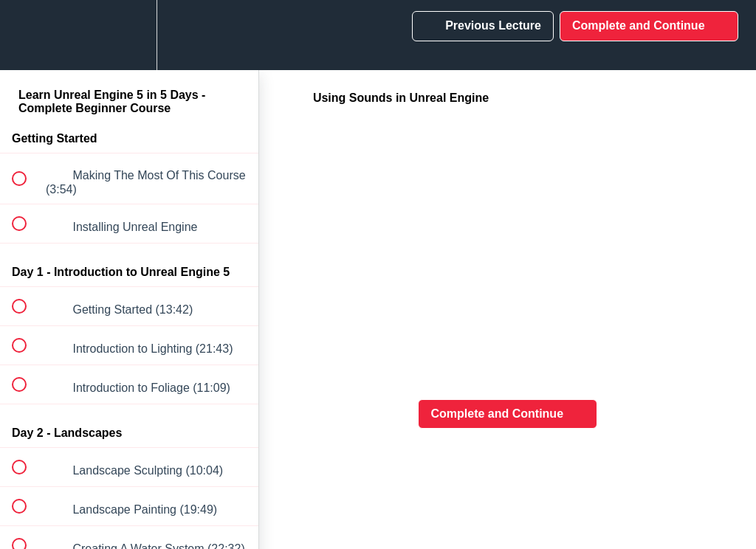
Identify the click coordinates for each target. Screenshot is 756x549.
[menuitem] (129, 35)
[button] (27, 35)
